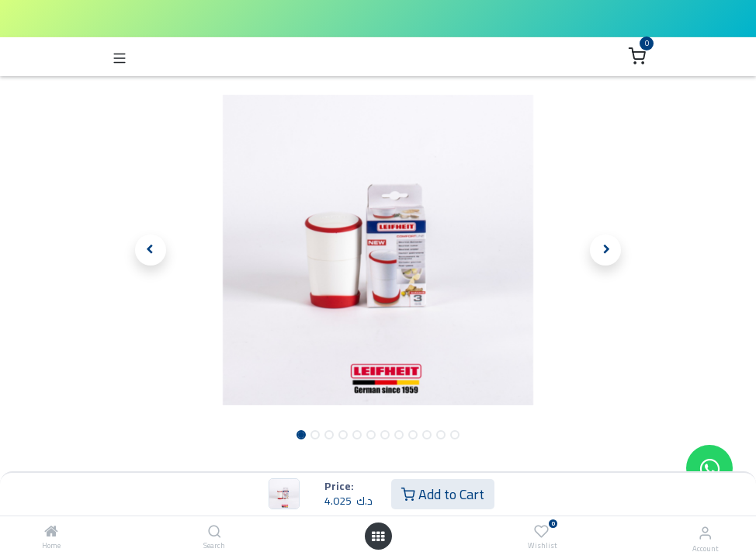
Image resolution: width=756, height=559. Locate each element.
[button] (151, 250)
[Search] (215, 532)
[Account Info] (705, 533)
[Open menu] (378, 536)
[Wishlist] (541, 531)
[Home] (51, 532)
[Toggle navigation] (120, 57)
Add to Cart (443, 494)
